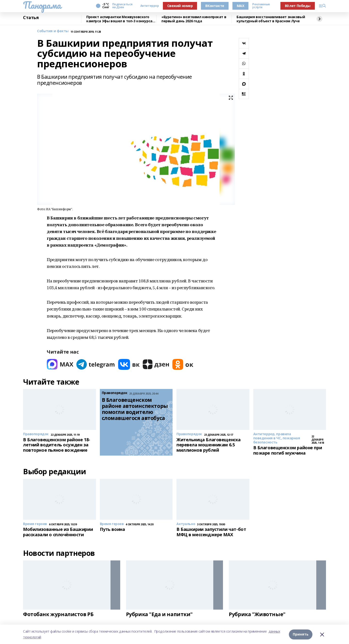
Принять (301, 634)
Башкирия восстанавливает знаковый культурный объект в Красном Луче (271, 19)
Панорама (42, 5)
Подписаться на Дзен (122, 6)
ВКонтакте (215, 6)
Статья (31, 18)
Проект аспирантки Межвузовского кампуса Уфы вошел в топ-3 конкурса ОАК (119, 19)
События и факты (53, 31)
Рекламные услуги (261, 6)
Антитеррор (150, 6)
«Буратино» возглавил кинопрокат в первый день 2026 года (194, 19)
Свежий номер (180, 6)
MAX (241, 6)
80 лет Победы (298, 6)
